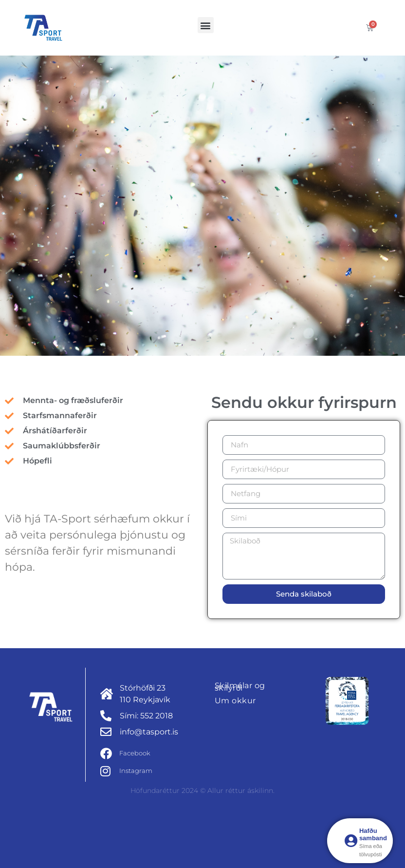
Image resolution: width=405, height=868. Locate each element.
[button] (206, 25)
